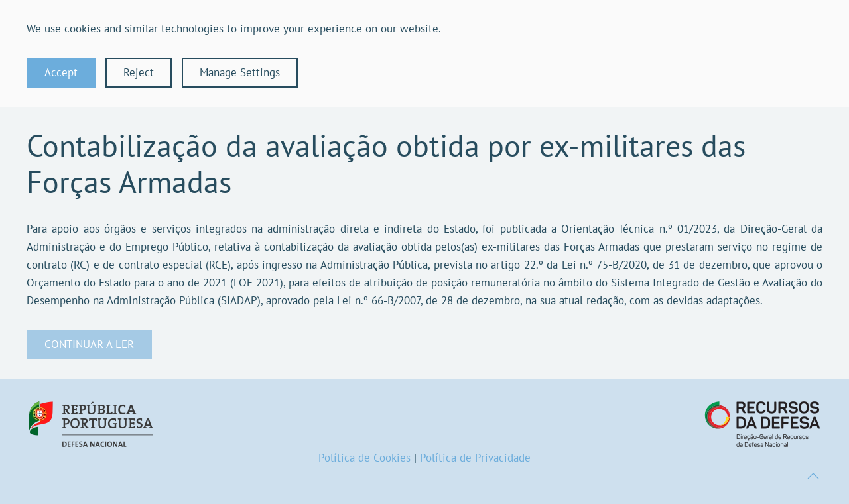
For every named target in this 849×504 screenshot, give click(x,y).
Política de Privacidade (475, 458)
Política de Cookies (364, 458)
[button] (813, 476)
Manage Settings (240, 72)
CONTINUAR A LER (89, 344)
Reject (139, 72)
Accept (61, 72)
